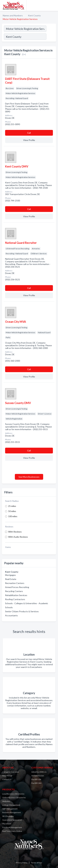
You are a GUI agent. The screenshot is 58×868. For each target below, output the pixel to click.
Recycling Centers (14, 591)
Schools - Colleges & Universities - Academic (27, 603)
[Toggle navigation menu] (54, 5)
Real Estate (11, 579)
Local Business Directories (13, 794)
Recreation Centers (15, 583)
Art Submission (38, 776)
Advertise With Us (39, 772)
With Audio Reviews (18, 537)
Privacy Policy (22, 863)
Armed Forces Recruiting (17, 587)
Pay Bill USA (36, 779)
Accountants (11, 615)
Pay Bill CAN (36, 783)
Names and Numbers (13, 15)
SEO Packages (8, 816)
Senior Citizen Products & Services (22, 611)
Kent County (34, 15)
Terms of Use (37, 863)
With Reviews (15, 532)
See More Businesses (29, 477)
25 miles (12, 506)
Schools (9, 607)
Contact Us (7, 779)
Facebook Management (12, 827)
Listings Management (11, 805)
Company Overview (11, 772)
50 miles (12, 511)
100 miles (13, 516)
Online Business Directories (14, 798)
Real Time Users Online (12, 831)
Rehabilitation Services (16, 595)
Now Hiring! (7, 776)
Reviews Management (12, 812)
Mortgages (10, 575)
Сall (29, 133)
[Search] (51, 37)
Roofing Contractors (15, 599)
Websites (6, 801)
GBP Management (10, 809)
